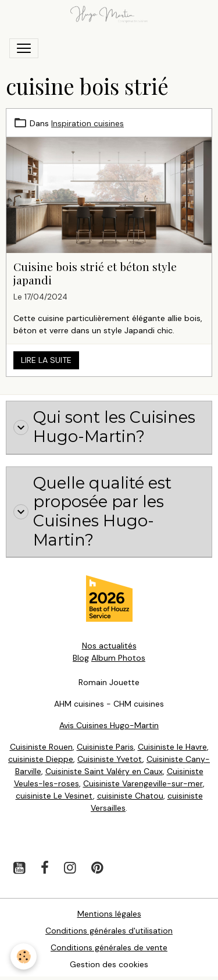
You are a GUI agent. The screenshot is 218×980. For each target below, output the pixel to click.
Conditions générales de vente (109, 947)
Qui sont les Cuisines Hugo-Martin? (104, 427)
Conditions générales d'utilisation (109, 931)
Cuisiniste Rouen (41, 747)
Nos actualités (109, 646)
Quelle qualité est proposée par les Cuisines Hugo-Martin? (92, 512)
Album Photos (118, 658)
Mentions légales (109, 914)
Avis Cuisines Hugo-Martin (109, 725)
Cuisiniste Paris (105, 747)
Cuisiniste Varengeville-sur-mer (143, 783)
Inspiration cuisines (87, 123)
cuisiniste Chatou (130, 796)
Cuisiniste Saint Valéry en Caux (104, 771)
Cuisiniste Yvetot (110, 759)
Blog (81, 658)
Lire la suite (46, 360)
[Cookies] (24, 956)
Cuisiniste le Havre (172, 747)
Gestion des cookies (109, 964)
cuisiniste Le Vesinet (54, 796)
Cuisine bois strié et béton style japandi (95, 273)
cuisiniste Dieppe (41, 759)
